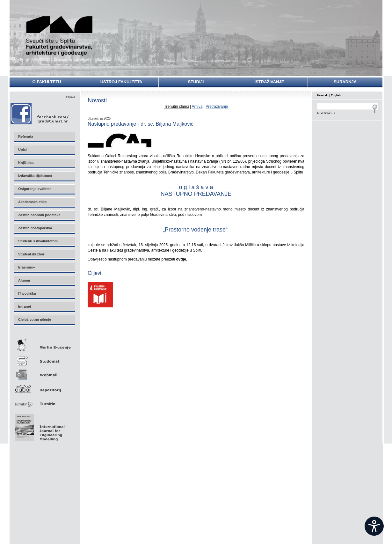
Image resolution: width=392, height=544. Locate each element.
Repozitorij (44, 387)
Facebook (40, 114)
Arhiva (197, 107)
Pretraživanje (217, 107)
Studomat (44, 358)
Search (347, 112)
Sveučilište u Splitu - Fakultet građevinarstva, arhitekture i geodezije (60, 36)
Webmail (44, 373)
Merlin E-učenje (44, 344)
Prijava (70, 97)
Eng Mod (39, 426)
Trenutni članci (177, 107)
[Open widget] (374, 526)
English (336, 95)
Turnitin (44, 401)
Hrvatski (323, 95)
